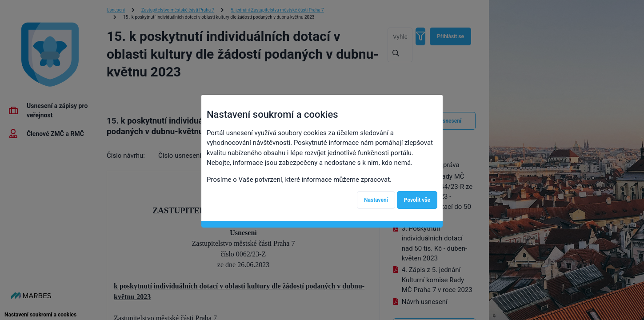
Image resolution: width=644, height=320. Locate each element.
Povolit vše (417, 200)
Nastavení (376, 200)
